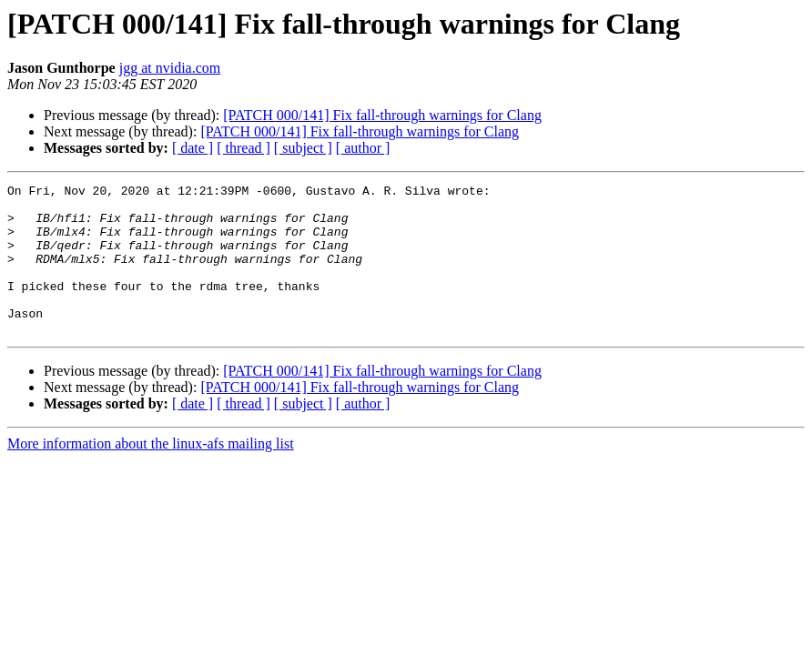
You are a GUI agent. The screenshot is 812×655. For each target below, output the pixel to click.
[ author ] (363, 148)
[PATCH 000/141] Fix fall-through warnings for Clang (382, 115)
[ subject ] (303, 148)
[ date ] (193, 148)
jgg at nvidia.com (170, 68)
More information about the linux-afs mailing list (151, 474)
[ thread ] (244, 148)
